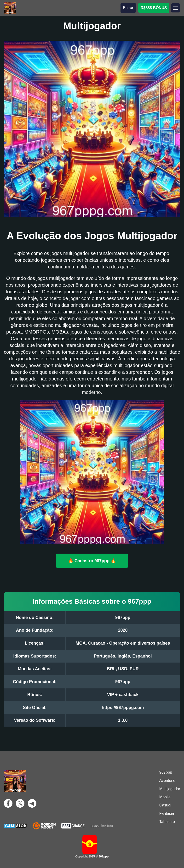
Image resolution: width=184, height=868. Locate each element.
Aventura (167, 780)
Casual (165, 805)
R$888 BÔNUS (154, 8)
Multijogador (170, 789)
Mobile (165, 797)
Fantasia (167, 814)
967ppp (166, 772)
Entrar (128, 8)
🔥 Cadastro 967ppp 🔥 (92, 561)
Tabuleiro (167, 822)
